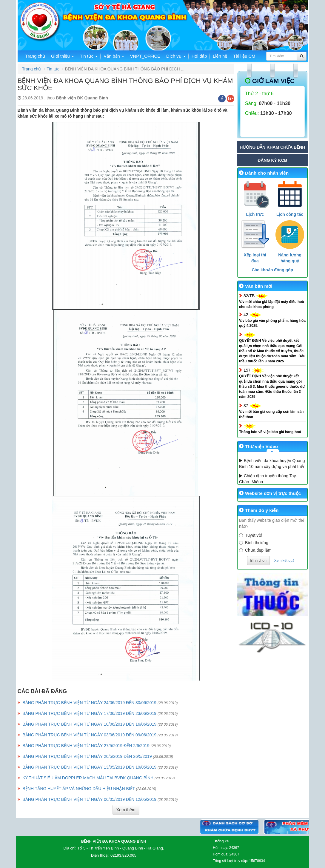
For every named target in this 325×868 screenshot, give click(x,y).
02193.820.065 (123, 855)
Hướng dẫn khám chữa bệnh (272, 147)
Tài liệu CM (244, 56)
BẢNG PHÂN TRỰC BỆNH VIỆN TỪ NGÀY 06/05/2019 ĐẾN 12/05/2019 (89, 799)
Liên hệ (220, 56)
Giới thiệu (63, 56)
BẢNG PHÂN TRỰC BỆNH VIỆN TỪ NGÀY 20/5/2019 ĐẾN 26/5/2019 (87, 756)
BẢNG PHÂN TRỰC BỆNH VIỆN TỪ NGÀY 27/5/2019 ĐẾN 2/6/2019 (86, 746)
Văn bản (114, 56)
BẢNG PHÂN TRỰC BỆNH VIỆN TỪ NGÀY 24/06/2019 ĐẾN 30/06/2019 (89, 703)
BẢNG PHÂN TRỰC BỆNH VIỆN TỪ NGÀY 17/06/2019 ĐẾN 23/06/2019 (89, 713)
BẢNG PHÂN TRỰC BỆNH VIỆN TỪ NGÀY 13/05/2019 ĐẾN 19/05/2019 (89, 767)
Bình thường (254, 543)
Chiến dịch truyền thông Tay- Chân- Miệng (268, 479)
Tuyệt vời (251, 535)
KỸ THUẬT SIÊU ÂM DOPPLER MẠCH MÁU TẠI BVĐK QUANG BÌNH (88, 778)
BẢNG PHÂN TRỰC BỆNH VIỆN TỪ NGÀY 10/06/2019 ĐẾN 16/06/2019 (89, 724)
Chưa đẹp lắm (255, 550)
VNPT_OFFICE (145, 56)
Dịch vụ (176, 56)
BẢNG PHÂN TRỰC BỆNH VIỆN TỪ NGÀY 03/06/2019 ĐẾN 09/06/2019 (89, 735)
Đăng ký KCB (272, 160)
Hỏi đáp (199, 56)
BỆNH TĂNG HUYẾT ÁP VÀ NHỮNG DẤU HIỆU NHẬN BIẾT (79, 789)
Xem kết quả (284, 561)
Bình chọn (258, 561)
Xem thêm (126, 810)
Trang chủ (35, 56)
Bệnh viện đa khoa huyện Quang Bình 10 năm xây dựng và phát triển (272, 464)
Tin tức (89, 56)
